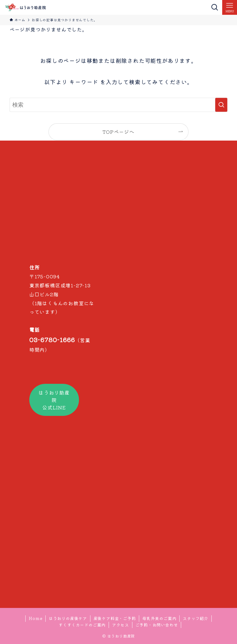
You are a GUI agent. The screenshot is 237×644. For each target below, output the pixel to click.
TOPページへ (118, 132)
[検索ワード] (119, 105)
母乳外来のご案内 (159, 618)
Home (35, 618)
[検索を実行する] (221, 105)
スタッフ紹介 (195, 618)
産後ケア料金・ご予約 (115, 618)
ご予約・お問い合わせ (157, 625)
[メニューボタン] (230, 7)
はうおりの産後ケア (68, 618)
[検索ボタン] (215, 7)
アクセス (121, 625)
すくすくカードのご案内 (82, 625)
